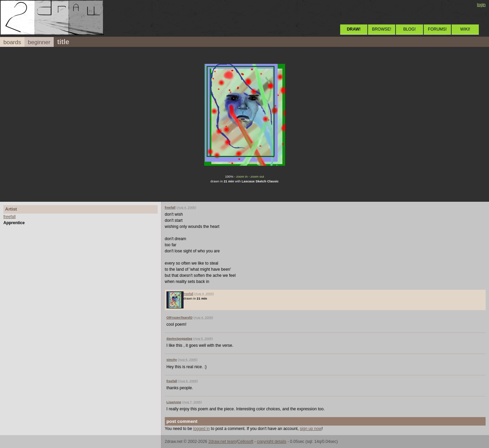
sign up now (311, 429)
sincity (172, 360)
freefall (10, 217)
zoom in (242, 176)
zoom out (257, 176)
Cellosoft (246, 442)
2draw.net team (222, 442)
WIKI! (465, 29)
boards (12, 42)
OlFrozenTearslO (180, 317)
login (481, 5)
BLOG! (410, 29)
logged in (202, 429)
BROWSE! (382, 29)
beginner (39, 42)
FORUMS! (437, 29)
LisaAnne (174, 402)
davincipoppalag (179, 338)
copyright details (272, 442)
